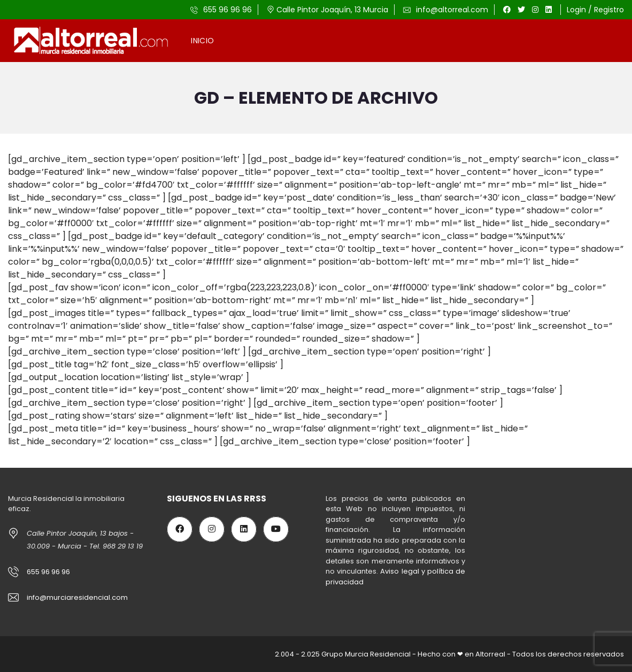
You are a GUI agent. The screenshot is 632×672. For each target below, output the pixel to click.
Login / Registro (595, 10)
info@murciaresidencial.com (77, 597)
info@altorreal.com (446, 10)
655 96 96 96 (221, 10)
